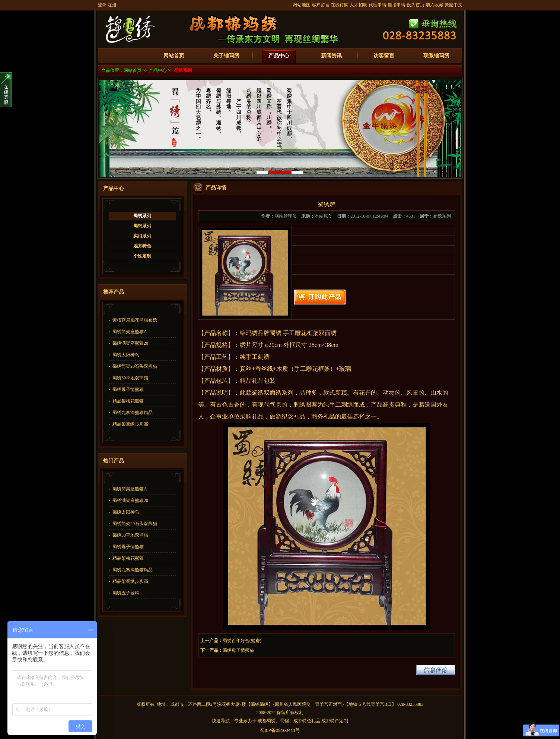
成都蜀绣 (267, 721)
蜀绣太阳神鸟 (126, 355)
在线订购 (340, 5)
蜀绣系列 (183, 70)
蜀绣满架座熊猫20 (130, 343)
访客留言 (384, 56)
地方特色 (142, 246)
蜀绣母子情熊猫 (128, 389)
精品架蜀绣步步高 (130, 424)
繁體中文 (454, 5)
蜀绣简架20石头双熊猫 (135, 366)
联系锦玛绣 (436, 56)
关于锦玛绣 (226, 56)
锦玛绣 (249, 333)
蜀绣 (276, 333)
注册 (112, 5)
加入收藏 (435, 5)
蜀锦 (255, 704)
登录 (102, 5)
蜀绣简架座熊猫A (130, 332)
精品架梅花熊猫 (128, 401)
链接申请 (397, 5)
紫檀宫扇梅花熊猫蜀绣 (135, 320)
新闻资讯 (331, 56)
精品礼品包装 (258, 381)
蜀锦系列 (142, 226)
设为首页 (416, 5)
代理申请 (378, 5)
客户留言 (321, 5)
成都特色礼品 (307, 721)
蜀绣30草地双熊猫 (130, 378)
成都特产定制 (335, 721)
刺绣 (264, 357)
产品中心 (279, 56)
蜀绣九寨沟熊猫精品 (133, 413)
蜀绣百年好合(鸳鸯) (242, 641)
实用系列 (142, 236)
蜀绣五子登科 (126, 593)
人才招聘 (359, 5)
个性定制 (142, 256)
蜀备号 (280, 730)
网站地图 (302, 5)
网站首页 (174, 56)
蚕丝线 (264, 369)
